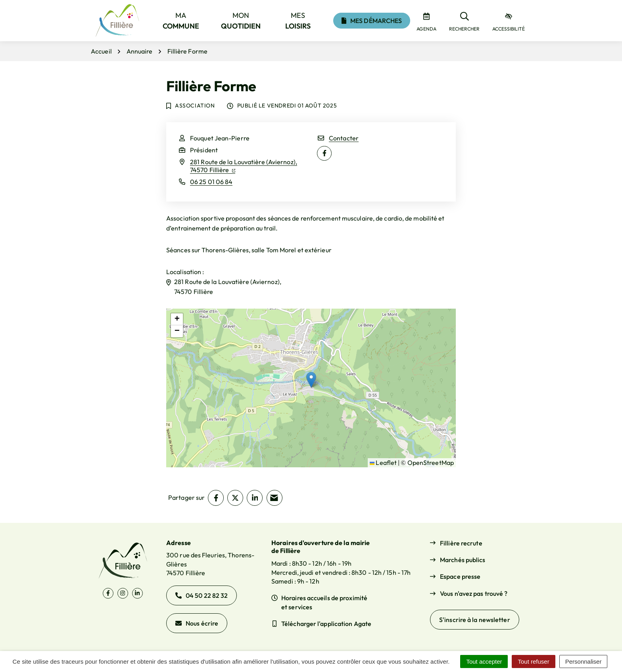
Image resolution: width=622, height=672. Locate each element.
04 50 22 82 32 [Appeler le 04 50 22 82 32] (202, 595)
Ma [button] (181, 21)
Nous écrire (197, 623)
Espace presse (460, 576)
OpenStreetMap (431, 463)
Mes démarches (372, 21)
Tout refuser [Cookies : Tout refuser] (533, 661)
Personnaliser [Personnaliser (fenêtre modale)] (584, 661)
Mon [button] (241, 21)
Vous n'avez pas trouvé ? (474, 593)
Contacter (344, 138)
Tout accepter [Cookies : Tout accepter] (484, 661)
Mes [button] (298, 21)
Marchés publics (463, 560)
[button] (311, 380)
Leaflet (383, 463)
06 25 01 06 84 (211, 182)
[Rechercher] (464, 21)
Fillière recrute (461, 543)
